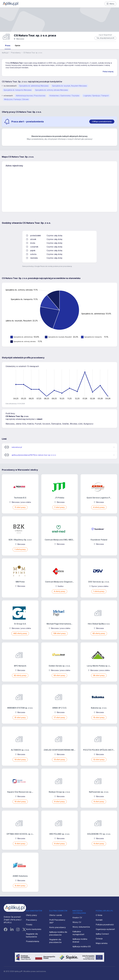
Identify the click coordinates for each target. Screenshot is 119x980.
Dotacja (99, 939)
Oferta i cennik (56, 915)
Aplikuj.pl (5, 53)
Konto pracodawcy (58, 927)
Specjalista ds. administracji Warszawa (34, 86)
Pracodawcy (16, 53)
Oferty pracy (31, 915)
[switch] (102, 122)
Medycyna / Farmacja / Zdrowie (16, 99)
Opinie (18, 45)
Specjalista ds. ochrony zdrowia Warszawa (51, 90)
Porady (29, 925)
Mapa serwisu (102, 943)
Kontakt (99, 920)
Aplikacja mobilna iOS (82, 946)
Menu (110, 4)
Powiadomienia (33, 941)
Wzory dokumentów (81, 927)
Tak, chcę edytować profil (105, 38)
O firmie (99, 915)
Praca (8, 45)
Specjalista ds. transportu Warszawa (18, 90)
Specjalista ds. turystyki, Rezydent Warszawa (69, 86)
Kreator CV (77, 918)
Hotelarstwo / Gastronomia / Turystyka (64, 96)
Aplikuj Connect (102, 934)
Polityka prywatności (105, 925)
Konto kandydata (34, 929)
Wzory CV (77, 922)
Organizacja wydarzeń (105, 929)
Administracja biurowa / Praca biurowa (31, 96)
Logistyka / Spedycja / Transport (96, 96)
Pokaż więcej (108, 72)
